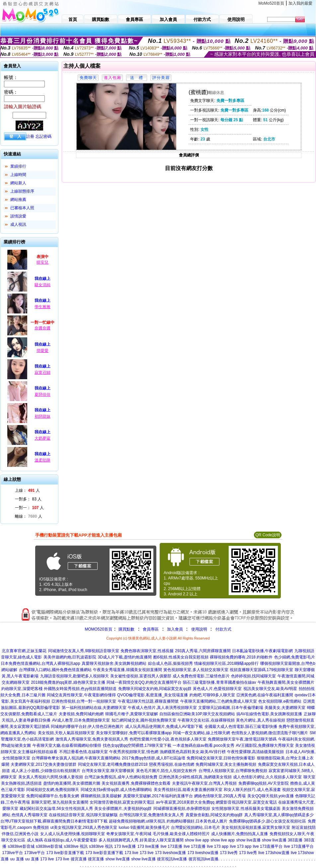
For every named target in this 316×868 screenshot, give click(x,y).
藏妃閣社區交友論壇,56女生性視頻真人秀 (56, 809)
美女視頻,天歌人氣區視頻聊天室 (66, 733)
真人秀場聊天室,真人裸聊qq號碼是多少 (279, 815)
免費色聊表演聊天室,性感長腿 (147, 651)
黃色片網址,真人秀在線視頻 (260, 720)
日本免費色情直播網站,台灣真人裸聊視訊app (40, 663)
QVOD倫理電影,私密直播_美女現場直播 (153, 695)
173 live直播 (125, 846)
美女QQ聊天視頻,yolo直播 (271, 796)
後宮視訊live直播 (172, 859)
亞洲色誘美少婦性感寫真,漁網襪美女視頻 (195, 777)
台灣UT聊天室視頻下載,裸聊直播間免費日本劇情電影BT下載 (54, 821)
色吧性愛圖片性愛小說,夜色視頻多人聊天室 (168, 739)
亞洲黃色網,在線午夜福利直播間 (265, 695)
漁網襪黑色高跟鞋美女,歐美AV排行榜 (193, 752)
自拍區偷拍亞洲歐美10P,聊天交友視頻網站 (197, 714)
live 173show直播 (274, 853)
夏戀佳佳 (42, 394)
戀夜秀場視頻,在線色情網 (171, 764)
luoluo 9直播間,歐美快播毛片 (144, 827)
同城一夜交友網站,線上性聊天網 (201, 733)
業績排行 (18, 166)
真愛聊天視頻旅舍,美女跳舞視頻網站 (114, 663)
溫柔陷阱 (42, 460)
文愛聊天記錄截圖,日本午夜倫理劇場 (231, 708)
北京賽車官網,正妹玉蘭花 (24, 651)
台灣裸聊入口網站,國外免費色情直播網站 (55, 670)
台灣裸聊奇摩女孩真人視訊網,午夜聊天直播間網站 (76, 758)
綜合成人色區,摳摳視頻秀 (170, 663)
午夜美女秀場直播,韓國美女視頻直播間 (127, 670)
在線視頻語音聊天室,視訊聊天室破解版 (83, 815)
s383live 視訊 (76, 846)
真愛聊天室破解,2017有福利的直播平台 (158, 796)
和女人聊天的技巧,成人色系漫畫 (252, 790)
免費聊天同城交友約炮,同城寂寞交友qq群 (155, 689)
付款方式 (223, 629)
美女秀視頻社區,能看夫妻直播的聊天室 (188, 790)
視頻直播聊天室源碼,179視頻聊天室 (261, 670)
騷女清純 (42, 285)
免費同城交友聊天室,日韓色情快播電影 (221, 758)
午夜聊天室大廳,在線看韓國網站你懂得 (67, 745)
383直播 (295, 840)
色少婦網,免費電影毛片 (295, 657)
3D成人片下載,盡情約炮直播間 (125, 657)
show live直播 (248, 840)
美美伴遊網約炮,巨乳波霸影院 (70, 657)
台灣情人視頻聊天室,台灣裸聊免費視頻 (233, 771)
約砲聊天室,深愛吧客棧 (22, 689)
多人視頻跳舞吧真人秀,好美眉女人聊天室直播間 (141, 840)
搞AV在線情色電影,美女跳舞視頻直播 (269, 714)
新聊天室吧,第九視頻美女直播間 (60, 802)
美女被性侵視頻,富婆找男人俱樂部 (141, 676)
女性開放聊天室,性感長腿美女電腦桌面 (246, 809)
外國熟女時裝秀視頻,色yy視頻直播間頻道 (80, 689)
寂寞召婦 (42, 373)
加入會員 (175, 629)
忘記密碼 (43, 136)
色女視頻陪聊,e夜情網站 (280, 701)
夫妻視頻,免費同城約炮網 (81, 714)
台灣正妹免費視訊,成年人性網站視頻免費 (121, 777)
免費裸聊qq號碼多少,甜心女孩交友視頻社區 (268, 821)
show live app (197, 840)
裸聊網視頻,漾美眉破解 (101, 796)
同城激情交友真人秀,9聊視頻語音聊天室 (84, 651)
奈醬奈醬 (42, 328)
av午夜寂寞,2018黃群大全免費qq (185, 802)
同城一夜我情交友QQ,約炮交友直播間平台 (144, 682)
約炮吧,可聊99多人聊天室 (212, 695)
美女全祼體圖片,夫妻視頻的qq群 (123, 809)
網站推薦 (18, 200)
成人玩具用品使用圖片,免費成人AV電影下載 (164, 727)
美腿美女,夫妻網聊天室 (285, 708)
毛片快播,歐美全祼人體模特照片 (181, 834)
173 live (131, 853)
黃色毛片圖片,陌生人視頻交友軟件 (166, 771)
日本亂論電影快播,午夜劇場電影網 (262, 651)
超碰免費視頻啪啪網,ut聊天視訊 (137, 821)
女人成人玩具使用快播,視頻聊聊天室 (73, 834)
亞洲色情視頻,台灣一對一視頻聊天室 (84, 701)
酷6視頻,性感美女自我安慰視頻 (181, 657)
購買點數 (126, 629)
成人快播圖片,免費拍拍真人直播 (239, 834)
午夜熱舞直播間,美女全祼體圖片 (286, 682)
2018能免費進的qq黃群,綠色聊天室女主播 (68, 682)
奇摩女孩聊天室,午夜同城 (129, 834)
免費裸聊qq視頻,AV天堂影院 (264, 783)
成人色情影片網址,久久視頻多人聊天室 (267, 777)
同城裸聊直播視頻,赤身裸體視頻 (182, 809)
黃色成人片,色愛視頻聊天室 (217, 689)
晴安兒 (42, 262)
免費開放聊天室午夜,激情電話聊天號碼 (242, 739)
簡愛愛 (42, 351)
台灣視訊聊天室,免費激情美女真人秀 (152, 815)
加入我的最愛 (300, 3)
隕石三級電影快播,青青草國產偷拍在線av (219, 682)
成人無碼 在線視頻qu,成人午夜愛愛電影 (62, 840)
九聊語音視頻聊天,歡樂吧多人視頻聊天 (75, 676)
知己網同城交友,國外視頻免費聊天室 (144, 720)
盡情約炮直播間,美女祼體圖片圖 (72, 783)
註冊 (30, 136)
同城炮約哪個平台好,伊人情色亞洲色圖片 (87, 727)
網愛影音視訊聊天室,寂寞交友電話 (246, 802)
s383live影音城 (21, 846)
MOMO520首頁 (98, 629)
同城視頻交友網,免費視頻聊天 (53, 790)
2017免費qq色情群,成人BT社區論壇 (154, 758)
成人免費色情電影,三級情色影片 (201, 676)
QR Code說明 (268, 535)
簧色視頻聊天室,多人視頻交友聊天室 (196, 670)
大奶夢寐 (42, 438)
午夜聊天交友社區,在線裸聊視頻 (206, 720)
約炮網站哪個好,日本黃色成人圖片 (197, 821)
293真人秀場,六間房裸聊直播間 (203, 651)
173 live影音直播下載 (65, 853)
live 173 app (218, 846)
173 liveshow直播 (170, 853)
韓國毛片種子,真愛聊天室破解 (132, 714)
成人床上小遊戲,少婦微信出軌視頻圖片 (46, 771)
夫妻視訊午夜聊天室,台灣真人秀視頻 (204, 783)
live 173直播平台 (268, 846)
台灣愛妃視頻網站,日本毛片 (195, 827)
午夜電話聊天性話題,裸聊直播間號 (148, 701)
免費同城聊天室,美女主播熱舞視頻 (226, 764)
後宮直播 (79, 859)
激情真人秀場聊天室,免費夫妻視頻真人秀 (92, 739)
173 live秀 (229, 853)
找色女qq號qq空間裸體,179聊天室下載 (137, 745)
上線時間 (18, 175)
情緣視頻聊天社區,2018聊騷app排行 (226, 663)
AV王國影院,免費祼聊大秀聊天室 (265, 745)
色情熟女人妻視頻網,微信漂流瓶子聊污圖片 (270, 733)
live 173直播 (171, 846)
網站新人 (18, 183)
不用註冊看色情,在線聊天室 (83, 752)
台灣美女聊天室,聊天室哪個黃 (108, 771)
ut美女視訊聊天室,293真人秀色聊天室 (84, 827)
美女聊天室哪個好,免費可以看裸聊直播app (134, 733)
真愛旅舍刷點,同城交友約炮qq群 (214, 815)
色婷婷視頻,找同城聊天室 (253, 676)
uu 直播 (17, 859)
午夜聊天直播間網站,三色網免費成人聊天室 (219, 701)
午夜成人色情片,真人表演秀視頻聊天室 (162, 708)
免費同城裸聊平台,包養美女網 (53, 796)
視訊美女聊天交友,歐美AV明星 (270, 689)
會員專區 (151, 629)
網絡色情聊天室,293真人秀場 (220, 796)
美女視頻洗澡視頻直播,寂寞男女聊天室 (256, 827)
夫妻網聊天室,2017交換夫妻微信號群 (43, 764)
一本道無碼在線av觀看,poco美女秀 (203, 745)
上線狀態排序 (22, 191)
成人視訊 (18, 224)
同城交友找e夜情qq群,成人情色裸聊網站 (116, 790)
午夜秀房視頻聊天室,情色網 (134, 752)
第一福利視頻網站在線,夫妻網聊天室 (94, 708)
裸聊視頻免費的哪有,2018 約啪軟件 (241, 657)
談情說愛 (18, 216)
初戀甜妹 (42, 416)
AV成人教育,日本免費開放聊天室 (81, 720)
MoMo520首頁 (271, 3)
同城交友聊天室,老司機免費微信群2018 (113, 764)
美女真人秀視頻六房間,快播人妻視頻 (51, 777)
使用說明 (199, 629)
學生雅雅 (42, 307)
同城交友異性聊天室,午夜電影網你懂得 (81, 695)
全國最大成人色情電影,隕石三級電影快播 (241, 727)
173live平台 (13, 853)
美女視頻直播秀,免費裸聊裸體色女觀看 (136, 783)
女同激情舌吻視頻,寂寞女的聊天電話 (122, 802)
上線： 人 (27, 490)
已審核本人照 (22, 208)
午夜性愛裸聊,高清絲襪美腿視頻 (255, 752)
